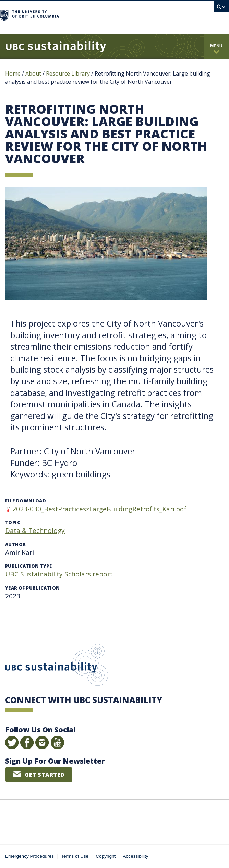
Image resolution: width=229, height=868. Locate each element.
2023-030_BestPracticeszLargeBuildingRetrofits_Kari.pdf (99, 509)
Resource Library (69, 73)
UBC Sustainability (57, 666)
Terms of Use (75, 856)
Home (13, 73)
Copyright (106, 856)
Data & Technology (35, 530)
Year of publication (32, 588)
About (33, 73)
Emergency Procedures (29, 856)
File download (26, 501)
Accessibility (136, 856)
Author (15, 544)
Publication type (28, 566)
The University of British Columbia (86, 14)
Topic (13, 522)
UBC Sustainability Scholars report (59, 574)
